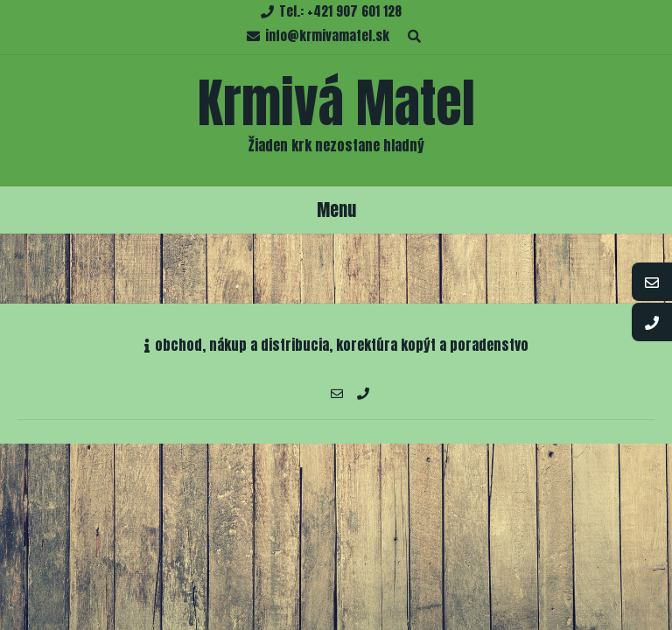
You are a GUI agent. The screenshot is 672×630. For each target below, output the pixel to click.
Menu (336, 210)
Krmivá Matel (336, 103)
